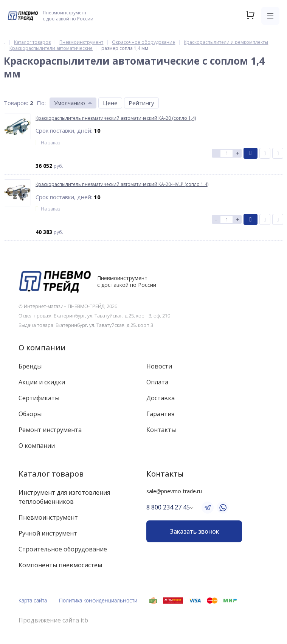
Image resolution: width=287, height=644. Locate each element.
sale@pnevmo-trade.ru (174, 491)
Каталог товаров (51, 474)
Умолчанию (70, 103)
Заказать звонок (194, 531)
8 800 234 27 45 (168, 507)
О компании (42, 348)
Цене (110, 103)
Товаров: (16, 103)
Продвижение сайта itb (53, 620)
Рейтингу (141, 103)
